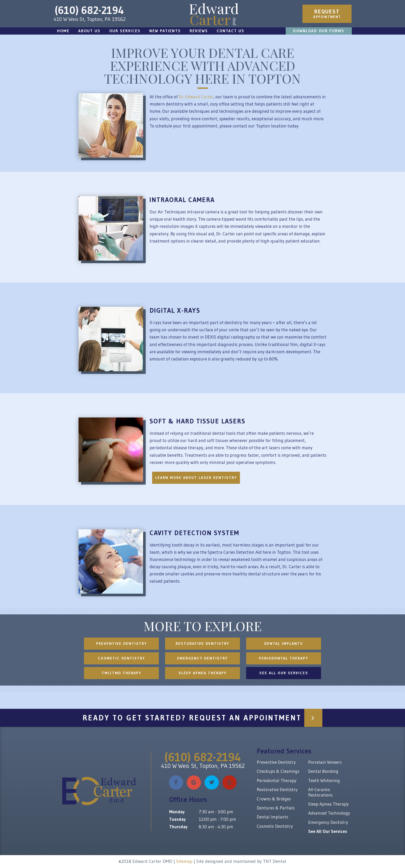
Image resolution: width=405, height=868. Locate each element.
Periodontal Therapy (284, 658)
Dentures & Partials (276, 808)
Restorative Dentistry (202, 644)
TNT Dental (275, 861)
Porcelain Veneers (325, 762)
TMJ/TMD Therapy (122, 673)
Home (63, 31)
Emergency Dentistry (202, 658)
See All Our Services (284, 673)
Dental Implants (284, 644)
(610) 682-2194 (89, 10)
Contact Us (231, 31)
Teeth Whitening (324, 780)
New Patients (165, 31)
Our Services (125, 31)
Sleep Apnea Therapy (202, 673)
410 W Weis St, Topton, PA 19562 (89, 19)
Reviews (199, 31)
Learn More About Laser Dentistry (196, 478)
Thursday (178, 827)
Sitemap (184, 861)
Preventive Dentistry (122, 644)
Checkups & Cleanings (278, 771)
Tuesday (177, 819)
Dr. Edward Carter (196, 97)
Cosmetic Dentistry (122, 658)
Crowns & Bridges (274, 799)
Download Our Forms (319, 31)
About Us (89, 31)
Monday (177, 812)
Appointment (327, 14)
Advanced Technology (329, 813)
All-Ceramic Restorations (320, 792)
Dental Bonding (323, 771)
